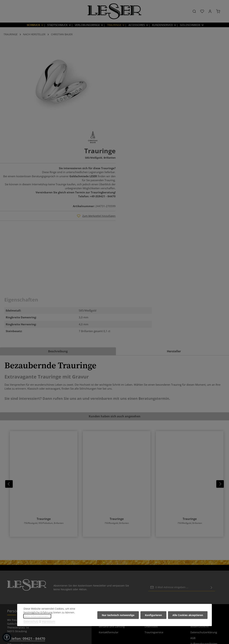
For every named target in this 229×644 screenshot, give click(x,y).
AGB (193, 555)
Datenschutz (31, 621)
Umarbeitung (153, 538)
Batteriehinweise (109, 538)
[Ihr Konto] (210, 12)
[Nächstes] (220, 401)
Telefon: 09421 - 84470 (26, 555)
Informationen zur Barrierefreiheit (201, 585)
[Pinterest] (112, 630)
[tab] (58, 268)
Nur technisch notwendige (118, 615)
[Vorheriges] (9, 401)
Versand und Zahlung (112, 543)
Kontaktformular (109, 549)
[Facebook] (107, 630)
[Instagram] (118, 630)
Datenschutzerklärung (204, 549)
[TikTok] (123, 630)
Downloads (151, 543)
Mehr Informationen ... (37, 616)
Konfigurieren (154, 615)
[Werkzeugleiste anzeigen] (7, 637)
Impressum (197, 538)
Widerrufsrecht (199, 543)
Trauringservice (154, 549)
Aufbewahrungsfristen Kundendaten (204, 563)
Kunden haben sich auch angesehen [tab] (115, 333)
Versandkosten (135, 639)
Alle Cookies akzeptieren (188, 615)
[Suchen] (194, 12)
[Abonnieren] (211, 504)
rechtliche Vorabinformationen (202, 574)
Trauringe (44, 436)
